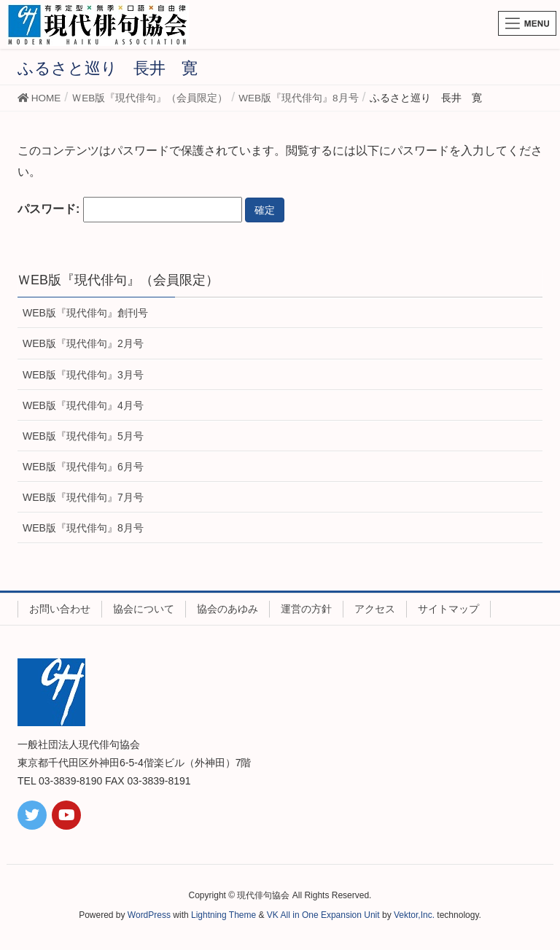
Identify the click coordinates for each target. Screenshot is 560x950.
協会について (144, 609)
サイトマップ (448, 609)
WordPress (149, 915)
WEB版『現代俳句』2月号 (83, 343)
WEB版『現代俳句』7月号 (83, 497)
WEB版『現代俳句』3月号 (83, 375)
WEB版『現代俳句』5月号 (83, 436)
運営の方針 (306, 609)
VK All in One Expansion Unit (323, 915)
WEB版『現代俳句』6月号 (83, 467)
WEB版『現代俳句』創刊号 (85, 313)
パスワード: (130, 210)
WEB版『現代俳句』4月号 (83, 405)
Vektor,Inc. (414, 915)
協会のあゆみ (227, 609)
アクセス (375, 609)
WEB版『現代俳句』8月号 (83, 528)
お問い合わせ (60, 609)
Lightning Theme (223, 915)
